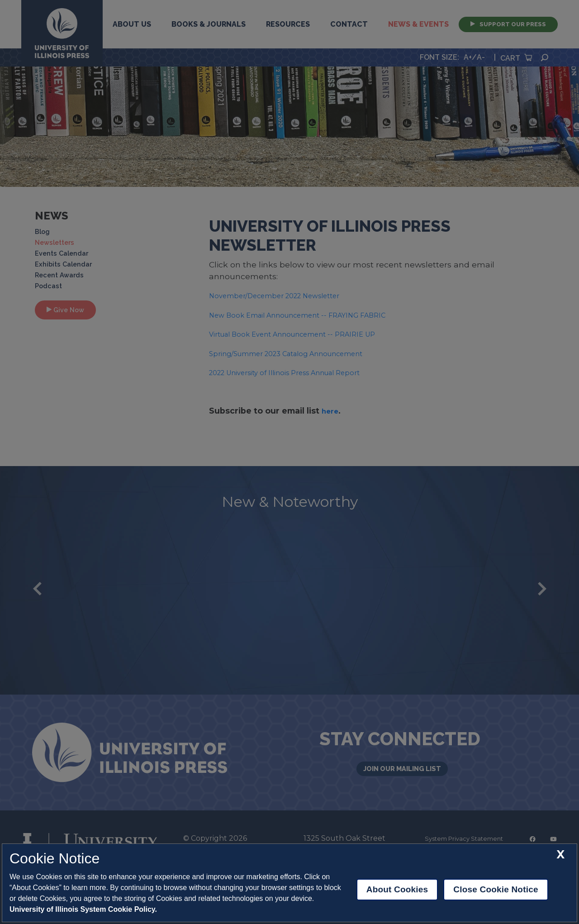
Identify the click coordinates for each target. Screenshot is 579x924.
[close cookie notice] (560, 855)
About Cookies (397, 889)
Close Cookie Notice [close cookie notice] (496, 889)
